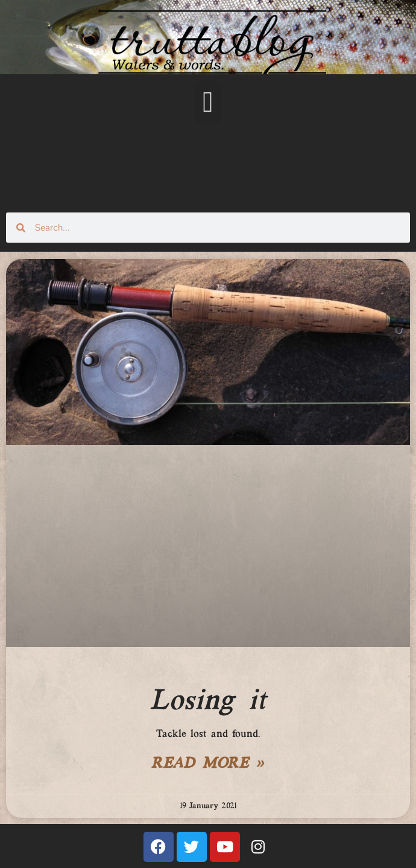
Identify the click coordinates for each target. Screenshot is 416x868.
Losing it (208, 701)
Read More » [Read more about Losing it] (208, 764)
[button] (208, 102)
